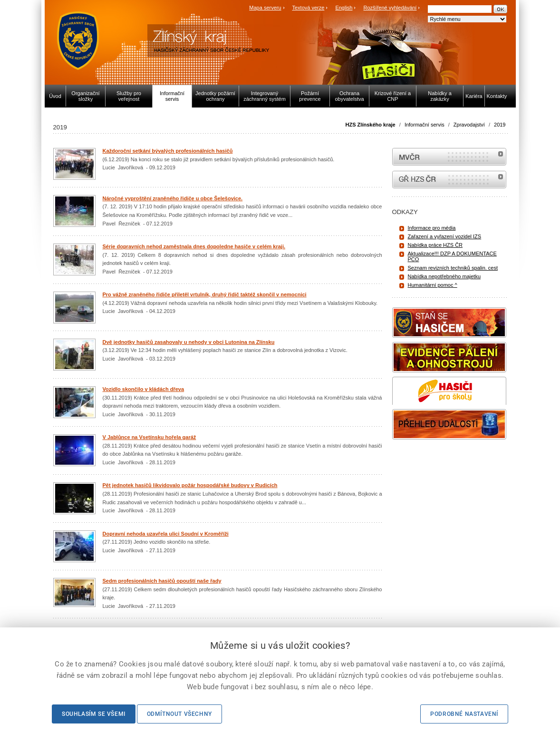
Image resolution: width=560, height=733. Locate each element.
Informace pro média (432, 228)
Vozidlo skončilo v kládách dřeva (144, 389)
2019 (500, 125)
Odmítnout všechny (179, 714)
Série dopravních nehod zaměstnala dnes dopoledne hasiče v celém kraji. (194, 246)
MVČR (449, 157)
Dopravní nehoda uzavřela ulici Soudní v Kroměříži (166, 534)
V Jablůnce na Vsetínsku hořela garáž (150, 437)
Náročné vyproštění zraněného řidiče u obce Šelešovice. (173, 198)
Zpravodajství (469, 125)
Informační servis (425, 125)
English (344, 8)
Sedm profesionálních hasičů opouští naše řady (162, 581)
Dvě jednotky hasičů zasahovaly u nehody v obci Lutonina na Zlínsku (189, 342)
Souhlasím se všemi (94, 714)
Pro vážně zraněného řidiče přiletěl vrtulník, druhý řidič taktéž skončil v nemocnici (205, 294)
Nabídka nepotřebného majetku (444, 276)
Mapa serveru (265, 8)
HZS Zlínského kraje (371, 125)
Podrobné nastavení (464, 714)
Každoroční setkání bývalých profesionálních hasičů (168, 151)
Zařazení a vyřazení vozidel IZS (445, 236)
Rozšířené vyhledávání (390, 8)
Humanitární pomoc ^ (433, 285)
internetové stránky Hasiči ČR (449, 180)
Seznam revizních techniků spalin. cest (453, 268)
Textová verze (308, 8)
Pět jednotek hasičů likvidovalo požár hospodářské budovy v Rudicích (190, 485)
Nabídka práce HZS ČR (435, 245)
